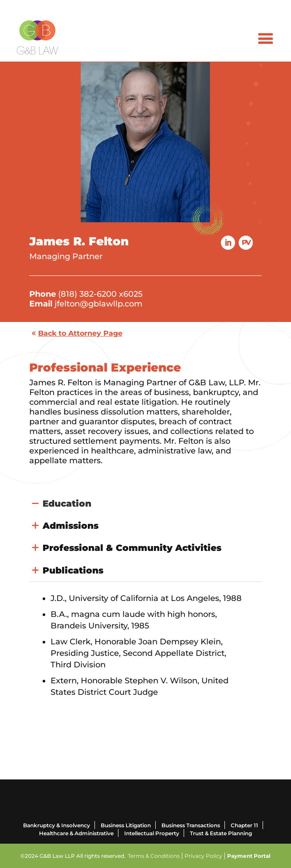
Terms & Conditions (154, 856)
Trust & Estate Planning (221, 833)
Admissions (71, 526)
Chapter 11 (244, 825)
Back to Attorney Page (80, 333)
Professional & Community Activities (132, 548)
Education (67, 504)
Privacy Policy (203, 856)
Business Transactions (191, 825)
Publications (73, 570)
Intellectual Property (152, 833)
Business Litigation (126, 825)
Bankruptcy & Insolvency (57, 825)
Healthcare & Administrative (76, 833)
